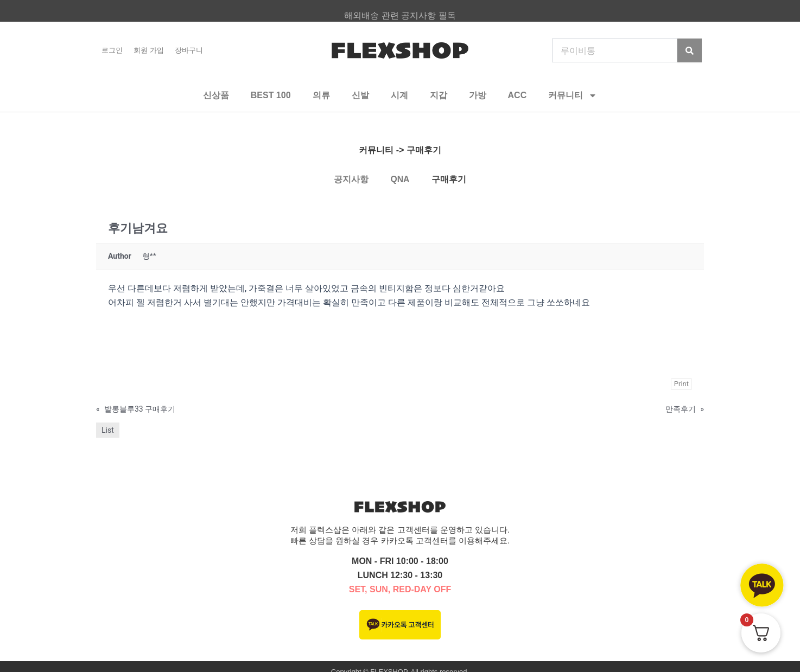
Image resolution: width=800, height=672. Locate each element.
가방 (478, 95)
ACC (518, 95)
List (108, 430)
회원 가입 (149, 50)
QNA (400, 179)
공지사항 (351, 179)
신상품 (216, 95)
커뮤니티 (573, 95)
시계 (399, 95)
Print (681, 384)
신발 (360, 95)
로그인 (112, 50)
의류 (321, 95)
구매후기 (449, 179)
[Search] (690, 50)
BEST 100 (271, 95)
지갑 (439, 95)
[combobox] (615, 50)
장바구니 (189, 50)
